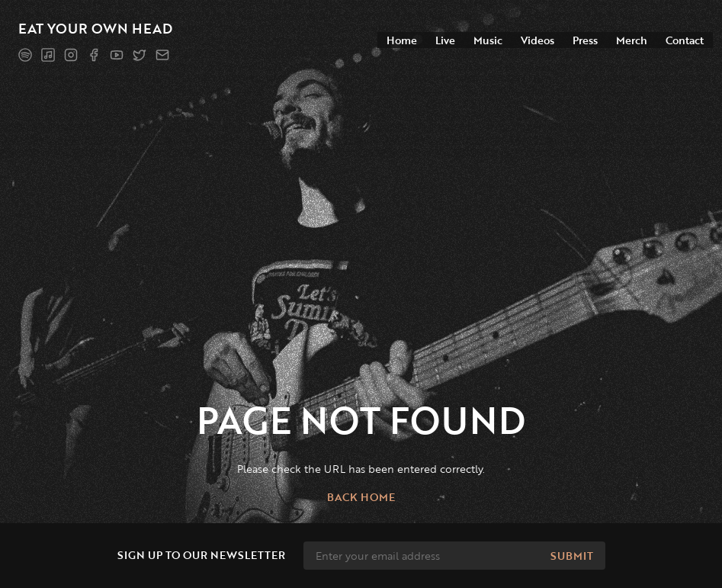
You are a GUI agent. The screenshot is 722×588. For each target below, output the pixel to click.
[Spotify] (25, 55)
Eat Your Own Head (95, 28)
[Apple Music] (48, 55)
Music (488, 40)
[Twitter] (140, 55)
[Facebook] (94, 55)
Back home (361, 497)
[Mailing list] (162, 55)
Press (585, 40)
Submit (572, 556)
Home (402, 40)
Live (445, 40)
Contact (685, 40)
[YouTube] (117, 55)
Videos (537, 40)
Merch (632, 40)
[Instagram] (71, 55)
